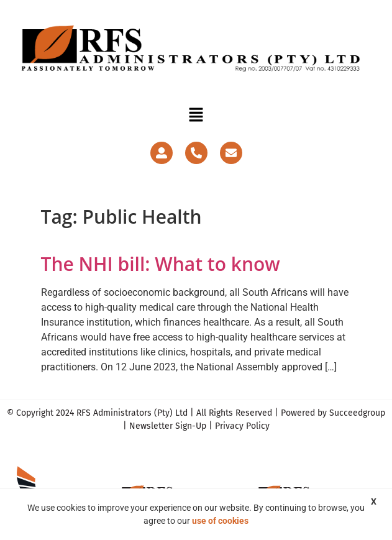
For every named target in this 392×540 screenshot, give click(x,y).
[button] (196, 116)
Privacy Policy (242, 426)
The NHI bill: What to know (161, 264)
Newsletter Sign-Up (168, 426)
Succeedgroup (357, 413)
